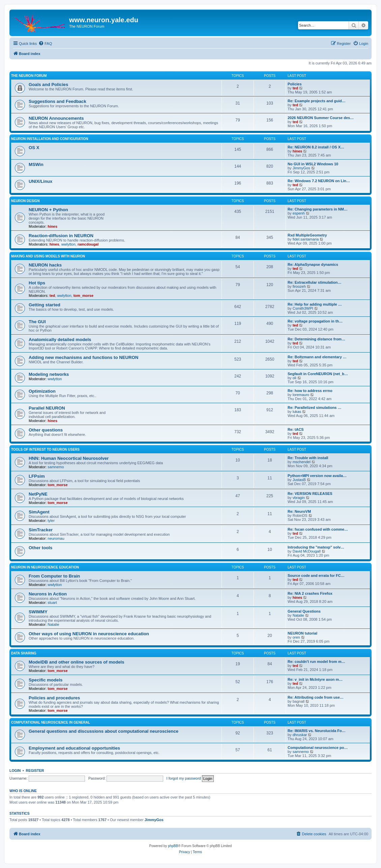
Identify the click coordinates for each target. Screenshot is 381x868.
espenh (299, 213)
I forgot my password (184, 778)
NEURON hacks (45, 265)
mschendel (302, 462)
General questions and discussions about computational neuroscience (104, 731)
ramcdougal (88, 244)
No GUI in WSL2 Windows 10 (313, 164)
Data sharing (24, 653)
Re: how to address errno (310, 391)
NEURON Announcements (56, 118)
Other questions (46, 430)
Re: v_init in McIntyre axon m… (315, 679)
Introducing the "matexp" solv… (316, 547)
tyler (51, 521)
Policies (295, 84)
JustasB (299, 480)
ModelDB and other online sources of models (77, 662)
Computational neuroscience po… (318, 748)
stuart (52, 603)
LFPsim (37, 476)
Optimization (42, 391)
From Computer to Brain (54, 576)
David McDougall (307, 551)
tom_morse (83, 296)
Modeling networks (49, 374)
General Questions (304, 611)
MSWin (36, 164)
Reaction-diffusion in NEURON (61, 236)
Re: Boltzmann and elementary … (317, 357)
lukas (297, 412)
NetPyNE (38, 494)
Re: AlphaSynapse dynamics (313, 264)
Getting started (45, 305)
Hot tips (37, 283)
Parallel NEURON (47, 408)
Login (15, 771)
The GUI (37, 322)
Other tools (40, 548)
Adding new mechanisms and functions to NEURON (83, 357)
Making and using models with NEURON (48, 256)
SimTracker (41, 530)
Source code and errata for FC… (316, 576)
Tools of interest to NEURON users (45, 450)
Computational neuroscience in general (51, 722)
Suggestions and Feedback (57, 101)
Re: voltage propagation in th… (315, 321)
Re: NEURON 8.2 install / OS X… (316, 147)
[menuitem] (45, 44)
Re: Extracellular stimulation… (315, 282)
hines (298, 151)
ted (296, 88)
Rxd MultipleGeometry (307, 235)
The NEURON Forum (29, 76)
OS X (34, 148)
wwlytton (68, 244)
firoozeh (299, 286)
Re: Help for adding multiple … (315, 304)
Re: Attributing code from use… (316, 697)
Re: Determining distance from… (316, 339)
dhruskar (300, 735)
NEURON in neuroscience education (45, 567)
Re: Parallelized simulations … (315, 408)
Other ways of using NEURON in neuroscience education (89, 634)
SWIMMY (38, 612)
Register (35, 771)
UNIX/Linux (40, 181)
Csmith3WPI (303, 308)
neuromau (56, 538)
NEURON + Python (48, 210)
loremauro (301, 395)
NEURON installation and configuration (50, 139)
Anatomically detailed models (60, 340)
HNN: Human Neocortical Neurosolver (69, 458)
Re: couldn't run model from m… (316, 662)
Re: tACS (296, 429)
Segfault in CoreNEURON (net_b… (318, 374)
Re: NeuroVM (299, 511)
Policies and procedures (54, 698)
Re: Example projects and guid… (317, 101)
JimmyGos (301, 168)
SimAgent (39, 512)
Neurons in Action (48, 594)
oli (295, 378)
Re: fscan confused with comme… (318, 529)
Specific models (46, 680)
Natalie (53, 624)
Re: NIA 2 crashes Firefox (310, 593)
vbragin (299, 498)
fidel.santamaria (306, 239)
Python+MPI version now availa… (317, 476)
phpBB (173, 846)
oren (296, 637)
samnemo (56, 467)
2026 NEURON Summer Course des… (321, 118)
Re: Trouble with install (308, 458)
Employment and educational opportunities (74, 748)
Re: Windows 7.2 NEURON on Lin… (319, 181)
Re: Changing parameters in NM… (318, 209)
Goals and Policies (48, 85)
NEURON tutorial (302, 633)
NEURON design (25, 201)
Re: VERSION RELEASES (310, 494)
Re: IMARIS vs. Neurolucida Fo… (317, 731)
